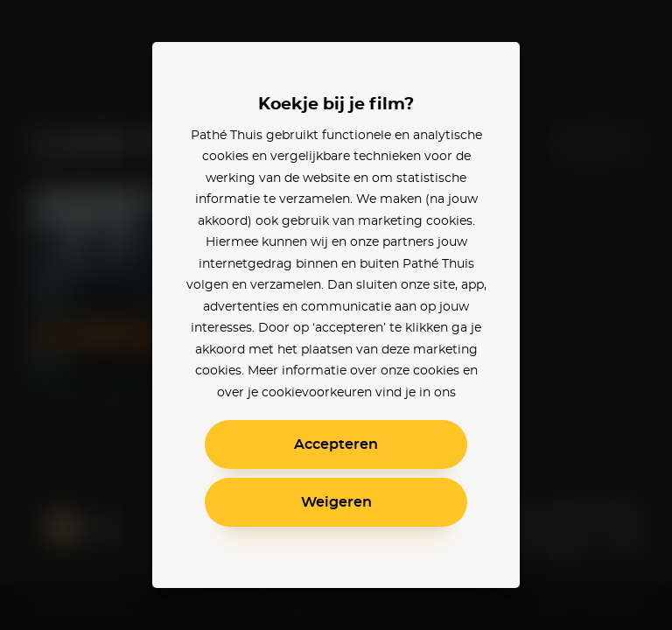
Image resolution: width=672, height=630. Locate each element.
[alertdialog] (336, 315)
